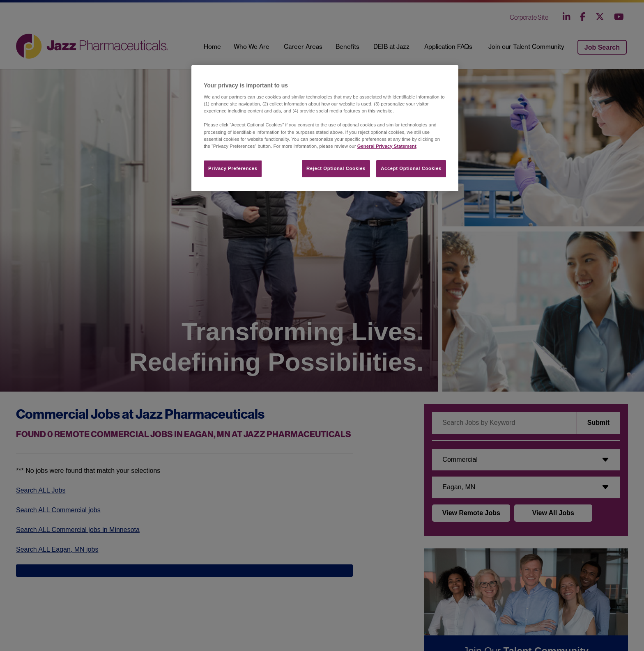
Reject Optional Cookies (336, 168)
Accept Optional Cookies (411, 168)
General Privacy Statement (387, 146)
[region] (325, 128)
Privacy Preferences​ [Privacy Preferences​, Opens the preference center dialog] (233, 168)
